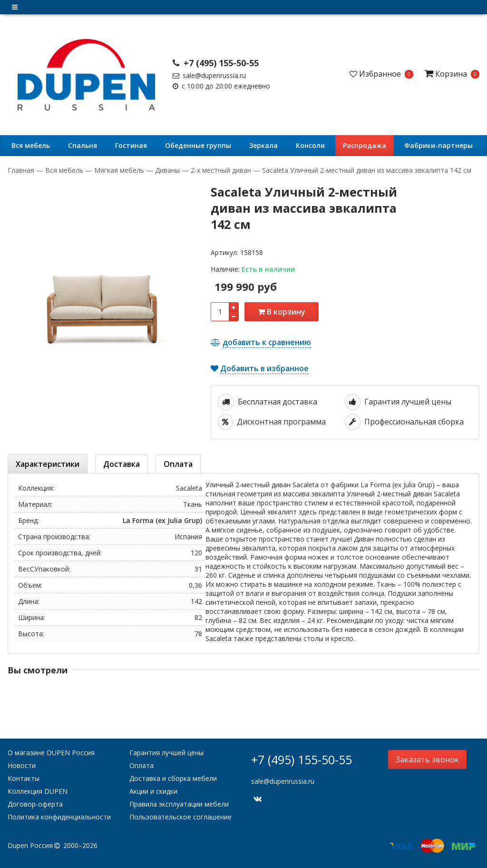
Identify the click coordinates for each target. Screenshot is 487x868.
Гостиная (131, 145)
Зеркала (263, 145)
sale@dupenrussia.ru (209, 75)
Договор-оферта (35, 804)
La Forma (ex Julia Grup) (162, 520)
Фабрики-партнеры (438, 145)
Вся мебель (31, 145)
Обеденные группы (198, 145)
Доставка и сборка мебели (173, 778)
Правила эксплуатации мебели (179, 804)
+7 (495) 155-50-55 (216, 63)
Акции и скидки (153, 791)
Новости (22, 765)
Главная (22, 170)
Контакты (24, 778)
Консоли (310, 145)
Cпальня (83, 145)
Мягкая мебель (119, 170)
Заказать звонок (427, 759)
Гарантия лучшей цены (166, 753)
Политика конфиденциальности (59, 817)
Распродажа (365, 145)
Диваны (167, 170)
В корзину (282, 312)
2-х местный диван (221, 170)
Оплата (141, 765)
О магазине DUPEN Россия (51, 753)
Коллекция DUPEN (38, 791)
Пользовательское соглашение (180, 817)
